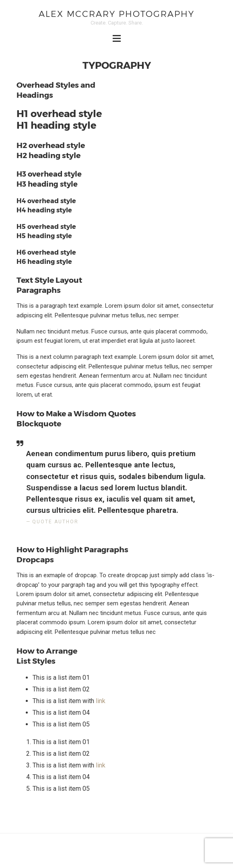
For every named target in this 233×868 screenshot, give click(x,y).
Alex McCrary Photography (116, 13)
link (101, 701)
